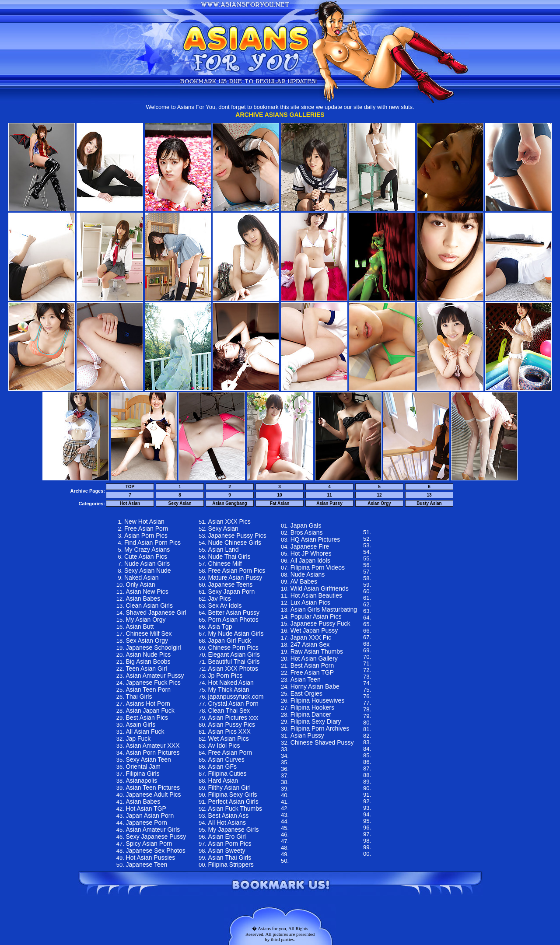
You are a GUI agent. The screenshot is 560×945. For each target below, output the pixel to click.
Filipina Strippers (231, 864)
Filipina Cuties (227, 773)
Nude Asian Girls (147, 563)
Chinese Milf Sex (149, 633)
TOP (130, 487)
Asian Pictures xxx (233, 717)
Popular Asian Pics (316, 616)
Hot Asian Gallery (314, 658)
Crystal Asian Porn (233, 703)
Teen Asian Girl (147, 668)
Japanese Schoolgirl (154, 647)
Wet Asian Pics (229, 738)
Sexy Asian (180, 503)
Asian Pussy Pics (232, 724)
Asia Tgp (220, 626)
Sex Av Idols (225, 605)
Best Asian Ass (229, 815)
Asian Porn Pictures (153, 752)
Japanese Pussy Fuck (320, 623)
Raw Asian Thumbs (317, 651)
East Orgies (306, 693)
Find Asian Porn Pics (152, 542)
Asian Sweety (227, 850)
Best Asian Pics (147, 717)
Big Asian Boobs (148, 661)
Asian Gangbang (229, 503)
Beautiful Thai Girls (234, 661)
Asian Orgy (379, 503)
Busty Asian (429, 503)
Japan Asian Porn (150, 815)
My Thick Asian (229, 689)
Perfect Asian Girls (233, 801)
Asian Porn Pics (146, 535)
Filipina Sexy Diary (316, 721)
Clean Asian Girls (149, 605)
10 (279, 495)
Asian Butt (140, 626)
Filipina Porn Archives (320, 728)
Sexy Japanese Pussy (156, 836)
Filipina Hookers (312, 707)
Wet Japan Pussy (314, 630)
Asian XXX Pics (229, 521)
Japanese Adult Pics (154, 794)
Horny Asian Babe (315, 686)
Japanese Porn (147, 822)
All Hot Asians (227, 822)
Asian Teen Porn (148, 689)
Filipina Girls (143, 773)
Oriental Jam (143, 766)
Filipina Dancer (311, 714)
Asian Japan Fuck (150, 710)
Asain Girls (141, 724)
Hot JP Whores (311, 553)
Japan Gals (306, 525)
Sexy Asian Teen (149, 759)
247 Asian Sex (310, 644)
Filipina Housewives (318, 700)
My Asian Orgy (146, 619)
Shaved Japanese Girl (156, 612)
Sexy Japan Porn (232, 591)
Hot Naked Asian (231, 682)
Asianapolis (142, 780)
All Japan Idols (310, 560)
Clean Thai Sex (229, 710)
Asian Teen (306, 679)
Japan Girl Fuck (230, 640)
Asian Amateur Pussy (155, 675)
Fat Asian (280, 503)
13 (429, 495)
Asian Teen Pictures (153, 787)
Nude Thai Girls (229, 556)
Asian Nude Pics (149, 654)
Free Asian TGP (312, 672)
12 (379, 495)
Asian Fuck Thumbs (235, 808)
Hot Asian (130, 503)
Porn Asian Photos (233, 619)
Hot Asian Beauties (316, 595)
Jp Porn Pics (226, 675)
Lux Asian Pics (310, 602)
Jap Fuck (138, 738)
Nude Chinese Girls (235, 542)
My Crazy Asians (147, 549)
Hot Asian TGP (146, 808)
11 (329, 495)
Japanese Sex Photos (156, 850)
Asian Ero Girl (227, 836)
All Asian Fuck (145, 731)
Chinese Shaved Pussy (322, 742)
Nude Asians (308, 574)
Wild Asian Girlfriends (320, 588)
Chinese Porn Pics (233, 647)
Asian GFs (222, 766)
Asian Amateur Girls (153, 829)
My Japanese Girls (234, 829)
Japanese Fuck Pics (153, 682)
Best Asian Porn (312, 665)
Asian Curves (226, 759)
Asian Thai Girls (230, 857)
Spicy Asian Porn (149, 843)
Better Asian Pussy (234, 612)
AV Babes (304, 581)
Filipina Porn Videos (318, 567)
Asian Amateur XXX (153, 745)
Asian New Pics (147, 591)
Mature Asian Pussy (235, 577)
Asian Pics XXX (229, 731)
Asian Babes (143, 598)
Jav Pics (220, 598)
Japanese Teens (231, 584)
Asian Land (224, 549)
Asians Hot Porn (148, 703)
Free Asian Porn (146, 528)
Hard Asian (223, 780)
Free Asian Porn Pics (237, 570)
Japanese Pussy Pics (237, 535)
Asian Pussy (329, 503)
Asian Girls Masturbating (324, 609)
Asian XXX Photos (233, 668)
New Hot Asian (144, 521)
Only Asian (141, 584)
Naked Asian (142, 577)
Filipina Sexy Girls (233, 794)
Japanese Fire (310, 546)
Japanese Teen (147, 864)
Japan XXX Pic (311, 637)
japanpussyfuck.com (236, 696)
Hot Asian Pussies (151, 857)
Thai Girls (139, 696)
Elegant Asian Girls (234, 654)
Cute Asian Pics (146, 556)
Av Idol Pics (224, 745)
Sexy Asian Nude (148, 570)
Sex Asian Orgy (147, 640)
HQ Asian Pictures (315, 539)
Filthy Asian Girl (229, 787)
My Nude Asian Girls (236, 633)
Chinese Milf (225, 563)
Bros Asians (307, 532)
